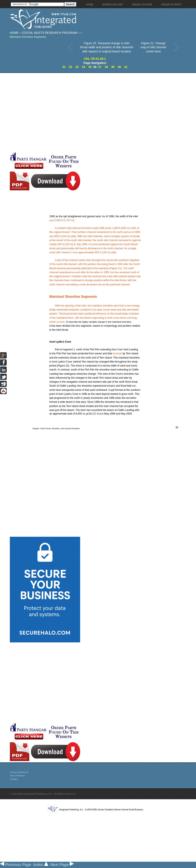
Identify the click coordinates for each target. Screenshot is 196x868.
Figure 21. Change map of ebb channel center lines (153, 47)
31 (64, 67)
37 (100, 67)
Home (14, 33)
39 (113, 67)
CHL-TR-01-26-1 (95, 59)
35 (90, 67)
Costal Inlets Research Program (49, 33)
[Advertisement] (45, 112)
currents (60, 322)
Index (41, 865)
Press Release (17, 776)
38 (106, 67)
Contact (14, 779)
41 (126, 67)
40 (119, 67)
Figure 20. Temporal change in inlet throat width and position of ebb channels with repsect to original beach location (107, 47)
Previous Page (16, 865)
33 (77, 67)
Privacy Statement (19, 772)
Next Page (62, 865)
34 (83, 67)
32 (70, 67)
